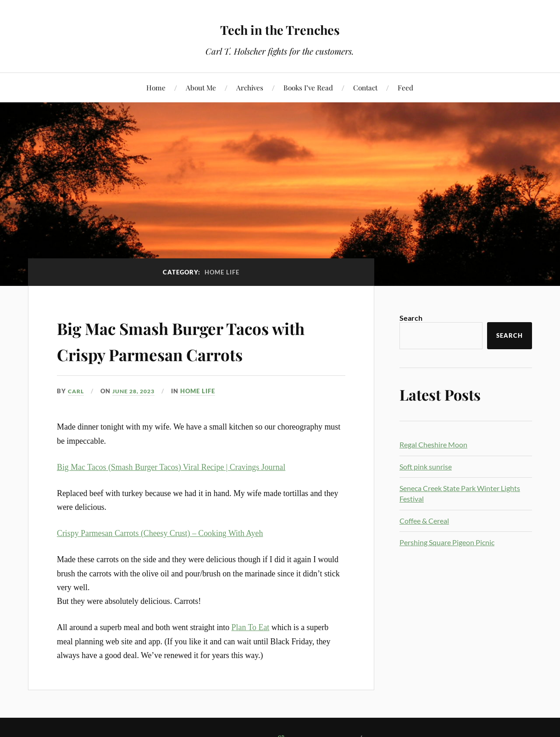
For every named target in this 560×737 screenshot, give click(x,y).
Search (411, 318)
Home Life (204, 391)
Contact (365, 87)
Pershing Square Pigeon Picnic (447, 542)
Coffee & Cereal (424, 521)
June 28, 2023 (138, 391)
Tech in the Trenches (280, 28)
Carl (77, 391)
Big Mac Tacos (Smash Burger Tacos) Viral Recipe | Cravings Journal (171, 467)
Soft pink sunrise (426, 466)
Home (156, 87)
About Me (201, 87)
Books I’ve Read (308, 87)
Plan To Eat (251, 627)
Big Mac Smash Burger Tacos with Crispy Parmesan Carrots (198, 340)
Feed (405, 87)
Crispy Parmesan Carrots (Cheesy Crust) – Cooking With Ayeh (160, 533)
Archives (250, 87)
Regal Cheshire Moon (433, 444)
